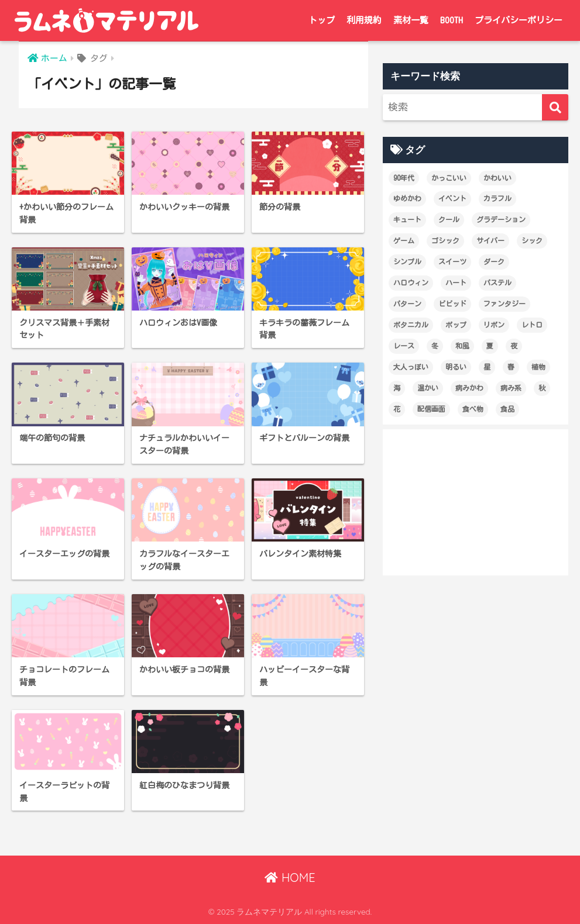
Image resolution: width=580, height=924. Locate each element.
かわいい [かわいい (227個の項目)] (497, 178)
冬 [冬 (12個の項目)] (435, 346)
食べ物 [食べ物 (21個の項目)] (473, 409)
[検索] (555, 107)
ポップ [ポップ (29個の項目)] (456, 325)
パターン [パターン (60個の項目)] (407, 304)
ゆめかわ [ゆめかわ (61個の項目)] (407, 198)
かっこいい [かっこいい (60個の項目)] (449, 178)
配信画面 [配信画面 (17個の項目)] (431, 409)
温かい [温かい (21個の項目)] (428, 388)
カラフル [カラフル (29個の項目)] (497, 198)
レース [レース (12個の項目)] (404, 346)
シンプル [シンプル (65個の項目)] (407, 261)
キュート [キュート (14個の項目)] (407, 219)
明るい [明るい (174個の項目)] (456, 367)
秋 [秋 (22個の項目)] (542, 388)
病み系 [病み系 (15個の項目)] (511, 388)
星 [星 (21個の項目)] (487, 367)
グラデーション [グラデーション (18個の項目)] (501, 219)
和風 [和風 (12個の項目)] (462, 346)
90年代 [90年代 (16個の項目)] (404, 178)
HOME (290, 878)
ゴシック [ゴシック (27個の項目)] (445, 240)
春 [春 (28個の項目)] (511, 367)
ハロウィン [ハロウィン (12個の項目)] (411, 282)
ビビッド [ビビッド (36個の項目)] (452, 304)
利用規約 (364, 20)
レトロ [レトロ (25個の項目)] (532, 325)
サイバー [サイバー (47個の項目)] (490, 240)
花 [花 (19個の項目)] (397, 409)
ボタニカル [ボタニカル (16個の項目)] (411, 325)
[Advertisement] (476, 502)
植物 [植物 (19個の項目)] (538, 367)
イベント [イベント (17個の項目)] (452, 198)
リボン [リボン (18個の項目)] (494, 325)
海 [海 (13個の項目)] (397, 388)
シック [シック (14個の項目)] (532, 240)
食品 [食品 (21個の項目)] (507, 409)
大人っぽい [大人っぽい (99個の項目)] (411, 367)
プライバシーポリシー (519, 20)
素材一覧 (411, 20)
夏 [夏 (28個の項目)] (490, 346)
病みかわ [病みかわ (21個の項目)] (469, 388)
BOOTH (452, 20)
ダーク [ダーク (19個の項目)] (494, 261)
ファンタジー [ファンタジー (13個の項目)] (505, 304)
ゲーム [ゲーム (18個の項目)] (404, 240)
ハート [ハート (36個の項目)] (456, 282)
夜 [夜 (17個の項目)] (514, 346)
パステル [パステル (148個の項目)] (497, 282)
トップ (322, 20)
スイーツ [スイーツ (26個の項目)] (452, 261)
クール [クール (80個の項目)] (449, 219)
